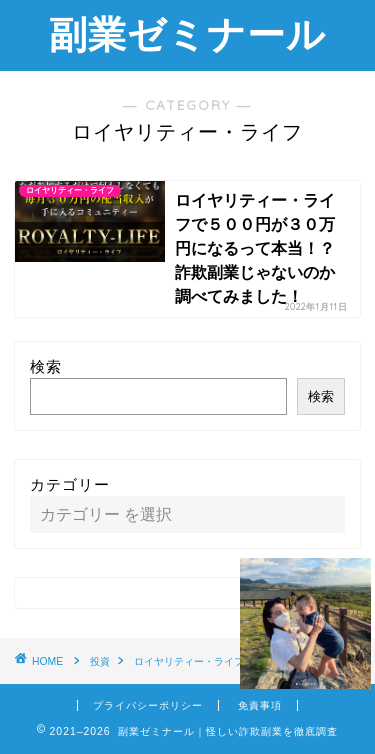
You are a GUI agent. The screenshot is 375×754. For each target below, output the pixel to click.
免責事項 (260, 705)
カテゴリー (70, 484)
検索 (46, 366)
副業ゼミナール (187, 34)
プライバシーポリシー (148, 705)
